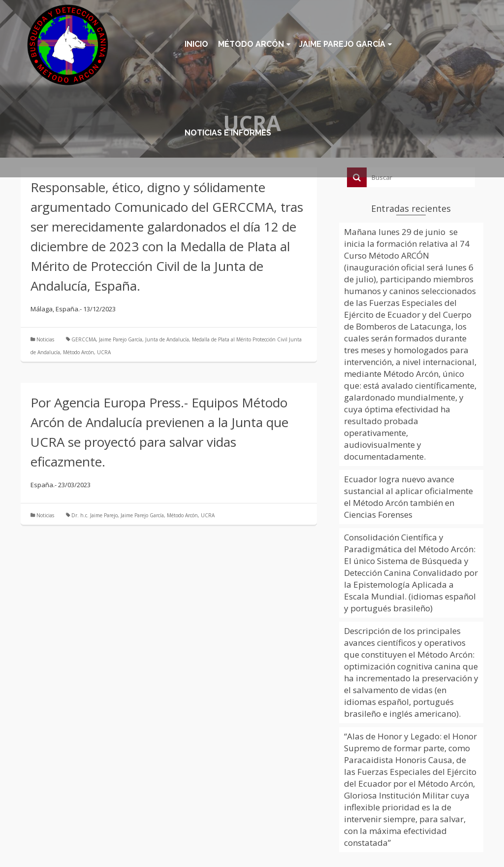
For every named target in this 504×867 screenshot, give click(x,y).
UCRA (104, 352)
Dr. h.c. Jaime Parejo (94, 515)
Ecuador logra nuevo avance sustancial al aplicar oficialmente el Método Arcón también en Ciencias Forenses (409, 497)
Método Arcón (79, 352)
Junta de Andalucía (167, 339)
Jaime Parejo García (121, 339)
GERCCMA (84, 339)
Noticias (45, 339)
